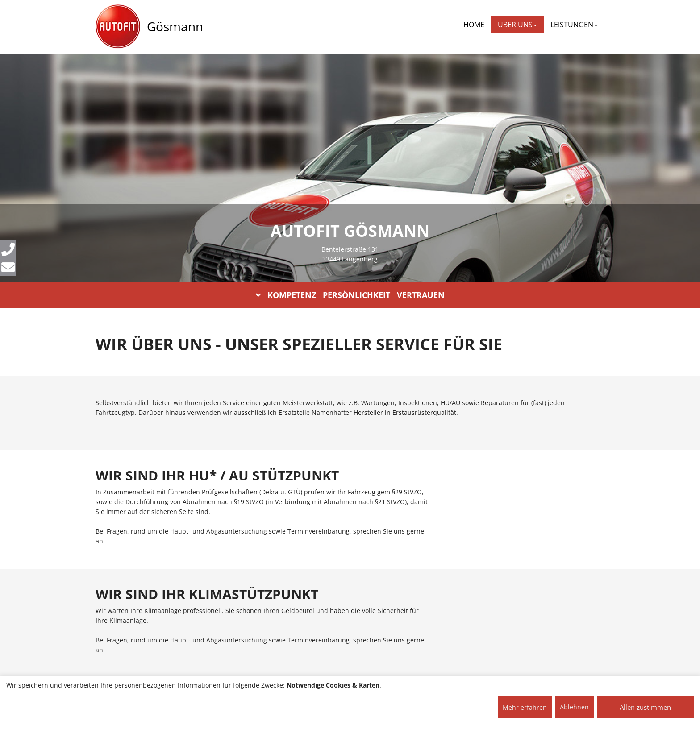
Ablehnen (574, 707)
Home (474, 25)
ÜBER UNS (517, 25)
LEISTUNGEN (574, 25)
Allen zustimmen (645, 707)
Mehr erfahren (525, 707)
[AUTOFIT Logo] (118, 27)
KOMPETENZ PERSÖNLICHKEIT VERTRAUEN (350, 295)
